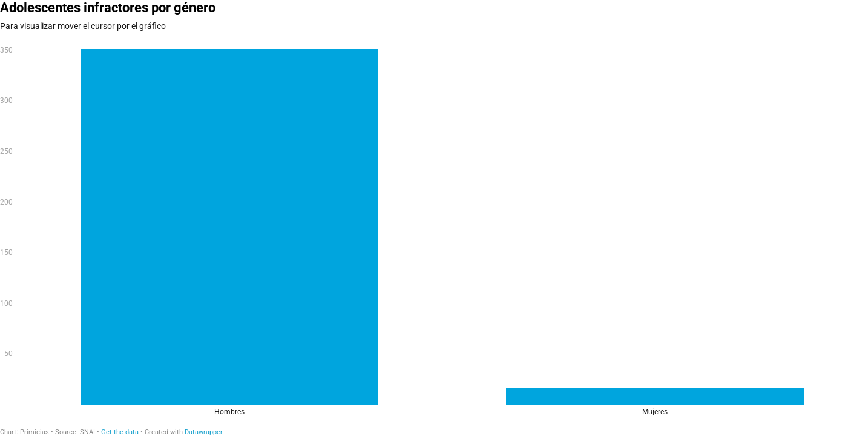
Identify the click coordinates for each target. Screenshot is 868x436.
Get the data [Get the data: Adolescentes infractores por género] (120, 432)
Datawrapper (204, 432)
